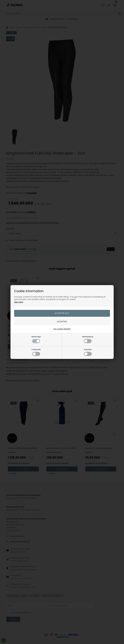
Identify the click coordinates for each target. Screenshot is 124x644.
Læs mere (19, 302)
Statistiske (88, 352)
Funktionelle (36, 352)
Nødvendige (36, 339)
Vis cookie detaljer (62, 329)
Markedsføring (88, 339)
